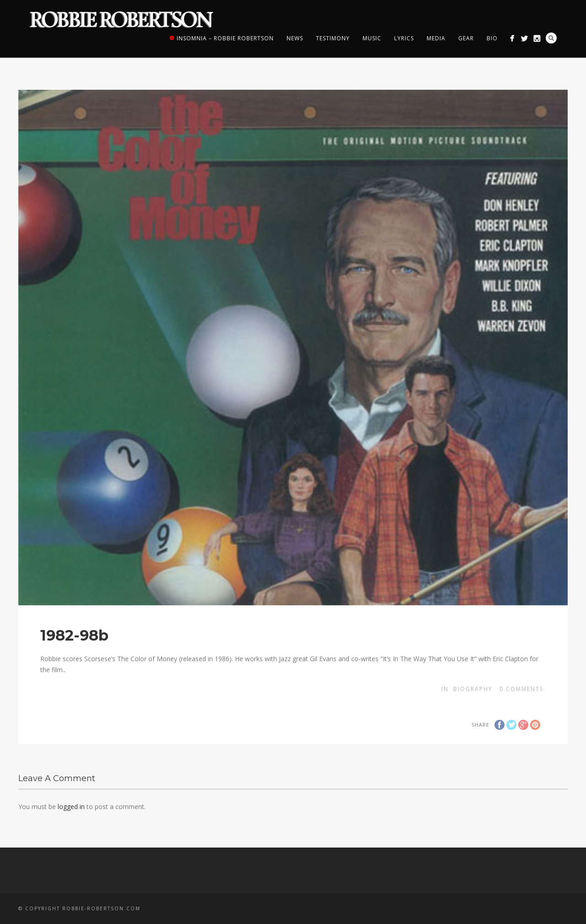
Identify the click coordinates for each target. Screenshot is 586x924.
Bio (492, 38)
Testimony (333, 38)
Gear (466, 38)
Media (436, 38)
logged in (71, 807)
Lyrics (404, 38)
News (295, 38)
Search (551, 38)
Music (372, 38)
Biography (473, 689)
